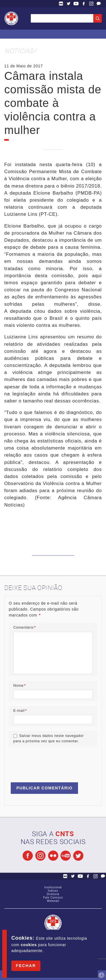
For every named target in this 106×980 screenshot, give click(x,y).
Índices (53, 891)
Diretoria (53, 894)
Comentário (25, 627)
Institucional (53, 887)
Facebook (84, 4)
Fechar (26, 966)
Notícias (19, 51)
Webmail (53, 901)
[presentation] (52, 762)
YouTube (76, 4)
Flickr (61, 4)
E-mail (20, 711)
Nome (20, 686)
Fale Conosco (99, 4)
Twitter (69, 4)
